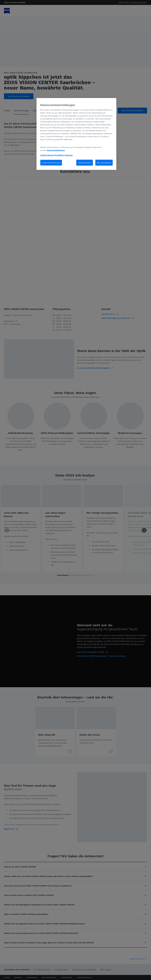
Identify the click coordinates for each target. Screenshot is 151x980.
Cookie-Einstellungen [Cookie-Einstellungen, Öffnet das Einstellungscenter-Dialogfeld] (51, 163)
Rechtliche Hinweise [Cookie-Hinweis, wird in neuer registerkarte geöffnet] (64, 155)
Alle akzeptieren (104, 163)
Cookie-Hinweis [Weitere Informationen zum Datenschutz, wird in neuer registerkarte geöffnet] (47, 155)
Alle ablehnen (84, 163)
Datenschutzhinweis (56, 150)
